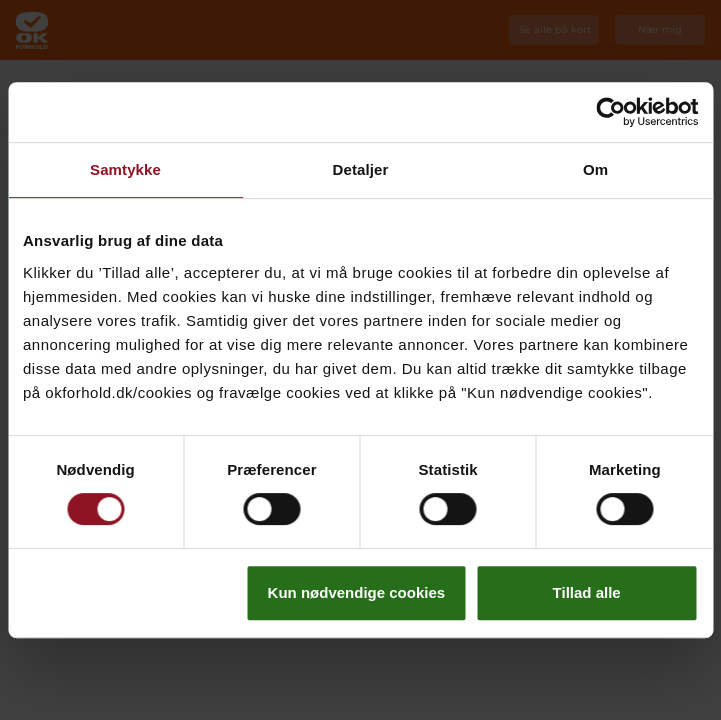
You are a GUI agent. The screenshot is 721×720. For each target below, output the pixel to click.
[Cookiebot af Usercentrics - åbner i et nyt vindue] (610, 112)
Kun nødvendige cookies (357, 592)
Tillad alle (587, 592)
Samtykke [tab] (125, 169)
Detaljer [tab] (361, 169)
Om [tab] (595, 169)
